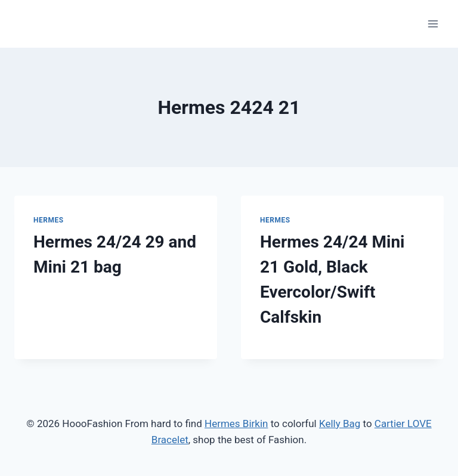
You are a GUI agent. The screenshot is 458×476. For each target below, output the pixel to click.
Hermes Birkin (236, 424)
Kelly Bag (340, 424)
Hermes (49, 220)
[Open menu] (433, 24)
